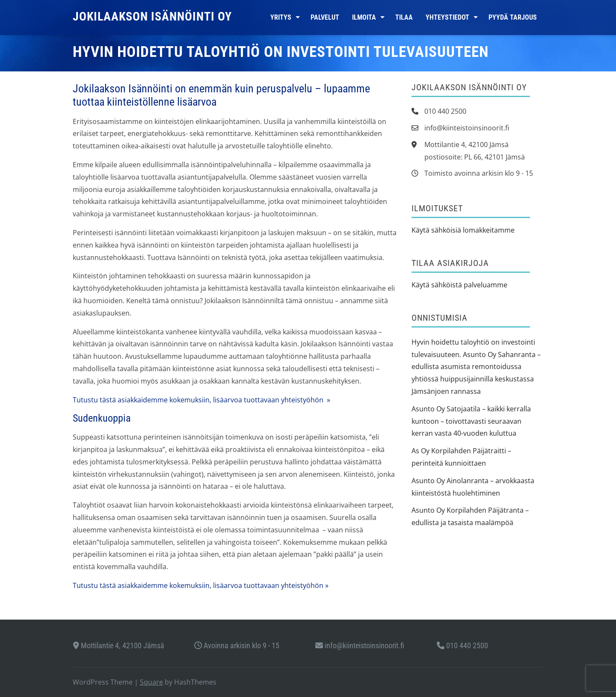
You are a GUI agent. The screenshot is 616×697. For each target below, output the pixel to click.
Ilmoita (364, 17)
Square (151, 682)
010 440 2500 (462, 645)
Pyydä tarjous (513, 17)
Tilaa (404, 17)
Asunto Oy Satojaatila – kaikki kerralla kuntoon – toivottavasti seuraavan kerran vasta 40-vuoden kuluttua (471, 421)
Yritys (281, 17)
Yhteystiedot (447, 17)
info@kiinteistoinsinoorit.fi (360, 645)
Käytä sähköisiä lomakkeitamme (463, 230)
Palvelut (325, 17)
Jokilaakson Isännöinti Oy (152, 16)
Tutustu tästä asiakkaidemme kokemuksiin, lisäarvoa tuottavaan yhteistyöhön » (201, 400)
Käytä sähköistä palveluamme (459, 285)
